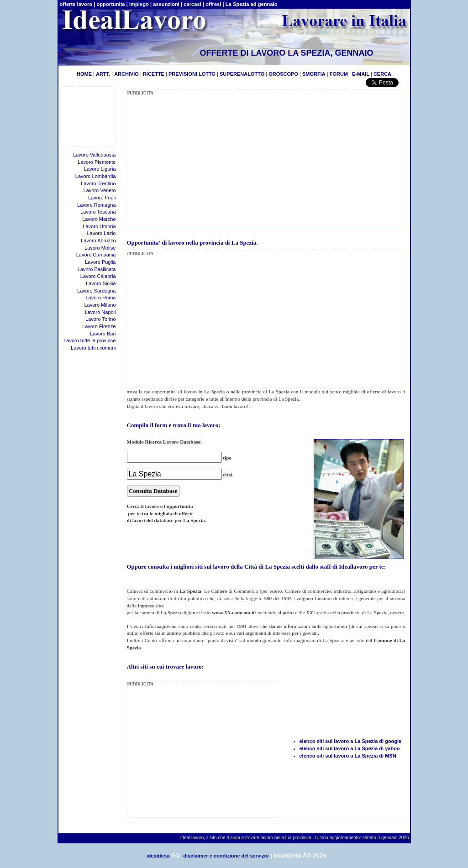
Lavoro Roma (100, 298)
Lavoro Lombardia (96, 176)
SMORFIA (314, 74)
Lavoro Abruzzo (98, 241)
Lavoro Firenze (99, 326)
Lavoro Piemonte (97, 162)
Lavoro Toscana (98, 212)
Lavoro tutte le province (89, 340)
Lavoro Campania (96, 255)
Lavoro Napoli (100, 312)
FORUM (339, 74)
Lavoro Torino (100, 319)
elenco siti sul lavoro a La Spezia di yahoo (350, 748)
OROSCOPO (283, 74)
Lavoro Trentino (98, 183)
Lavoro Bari (103, 334)
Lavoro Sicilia (101, 283)
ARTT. (103, 74)
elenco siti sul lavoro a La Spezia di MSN (348, 756)
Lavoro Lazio (102, 233)
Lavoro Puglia (100, 262)
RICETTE (153, 74)
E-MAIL (361, 74)
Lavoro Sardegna (96, 291)
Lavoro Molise (100, 248)
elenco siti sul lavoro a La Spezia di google (351, 741)
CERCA (382, 74)
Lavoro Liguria (100, 169)
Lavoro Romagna (96, 205)
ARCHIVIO (126, 74)
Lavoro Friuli (102, 198)
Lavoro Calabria (98, 276)
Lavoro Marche (99, 219)
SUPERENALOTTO (242, 74)
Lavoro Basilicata (97, 269)
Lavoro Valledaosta (94, 155)
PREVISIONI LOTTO (192, 74)
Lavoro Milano (100, 305)
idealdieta (158, 856)
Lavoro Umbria (99, 226)
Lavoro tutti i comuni (93, 348)
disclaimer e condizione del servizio (226, 856)
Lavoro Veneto (100, 190)
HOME (84, 74)
